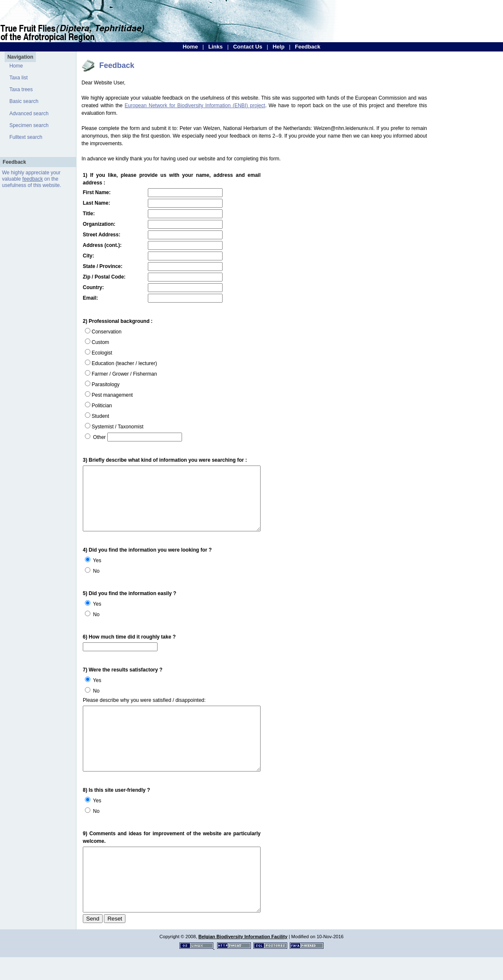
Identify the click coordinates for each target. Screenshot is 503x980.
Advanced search (29, 114)
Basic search (24, 101)
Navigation (20, 57)
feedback (33, 179)
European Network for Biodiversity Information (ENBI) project (195, 106)
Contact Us (248, 47)
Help (278, 47)
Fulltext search (26, 137)
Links (215, 47)
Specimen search (29, 125)
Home (190, 47)
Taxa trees (21, 89)
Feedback (307, 47)
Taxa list (18, 78)
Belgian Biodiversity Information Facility (243, 959)
